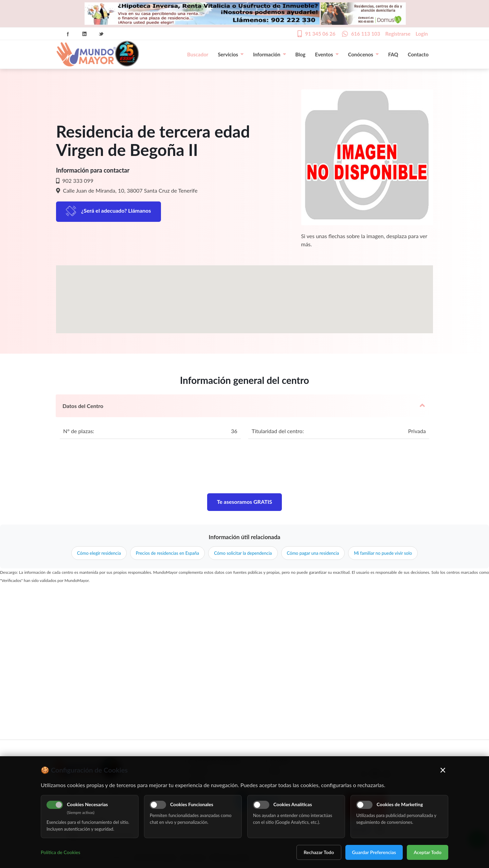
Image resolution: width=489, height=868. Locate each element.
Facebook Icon (68, 34)
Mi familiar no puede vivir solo (383, 553)
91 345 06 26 (320, 34)
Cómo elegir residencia (99, 553)
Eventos (327, 54)
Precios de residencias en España (167, 553)
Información (269, 54)
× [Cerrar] (443, 770)
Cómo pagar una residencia (313, 553)
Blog (301, 54)
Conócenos (363, 54)
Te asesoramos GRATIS (245, 502)
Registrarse (398, 34)
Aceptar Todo (428, 852)
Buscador (198, 54)
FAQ (393, 54)
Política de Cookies (60, 852)
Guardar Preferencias (374, 852)
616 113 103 (366, 34)
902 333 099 (77, 181)
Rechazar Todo (319, 852)
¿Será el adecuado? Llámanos (116, 210)
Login (422, 34)
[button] (244, 293)
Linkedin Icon (85, 34)
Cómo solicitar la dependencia (243, 553)
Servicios (231, 54)
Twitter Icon (101, 34)
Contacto (418, 54)
